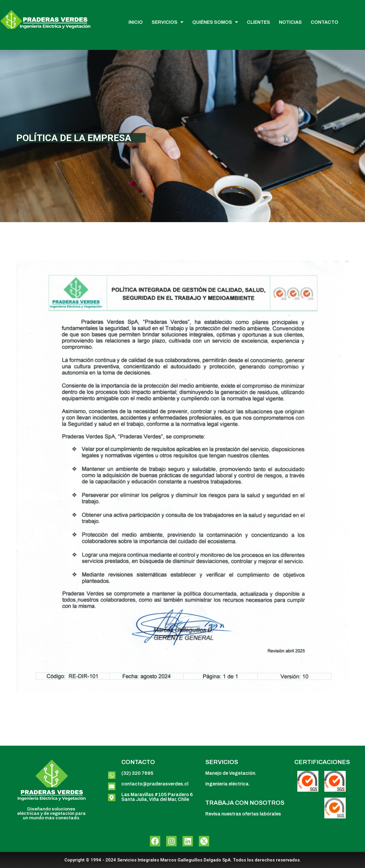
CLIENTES (258, 22)
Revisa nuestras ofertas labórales (243, 814)
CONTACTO (324, 22)
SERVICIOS (168, 22)
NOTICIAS (290, 22)
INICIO (136, 22)
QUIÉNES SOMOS (215, 22)
